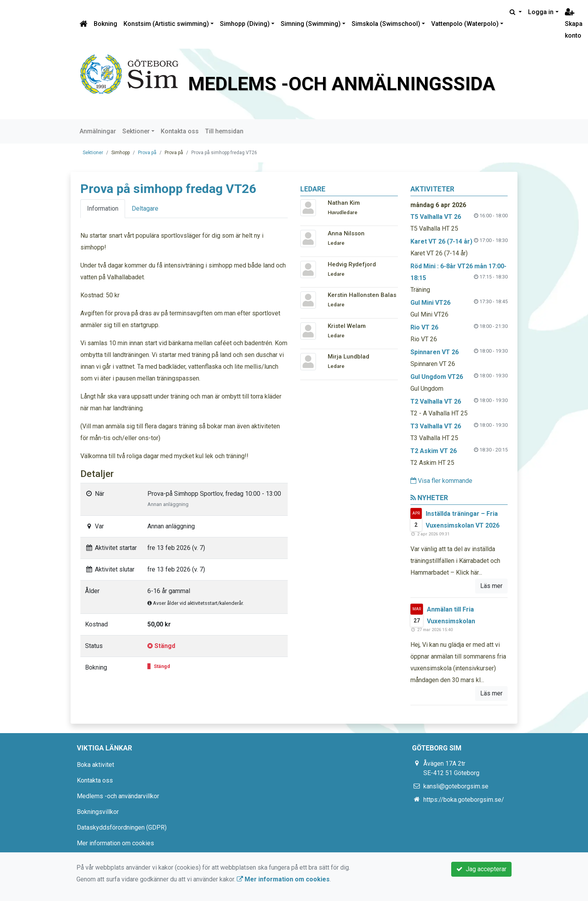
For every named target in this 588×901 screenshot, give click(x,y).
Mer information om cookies (115, 843)
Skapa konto (574, 24)
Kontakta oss (180, 131)
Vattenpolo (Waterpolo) (465, 24)
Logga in (541, 12)
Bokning (105, 24)
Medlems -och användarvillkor (118, 796)
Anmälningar (98, 131)
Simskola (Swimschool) (386, 24)
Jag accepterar (481, 869)
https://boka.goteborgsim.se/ (464, 800)
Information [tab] (103, 208)
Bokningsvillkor (98, 812)
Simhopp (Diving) (245, 24)
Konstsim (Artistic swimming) (166, 24)
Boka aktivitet (95, 765)
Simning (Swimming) (311, 24)
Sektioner (136, 131)
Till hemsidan (224, 131)
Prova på (147, 153)
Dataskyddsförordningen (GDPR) (122, 827)
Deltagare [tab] (145, 208)
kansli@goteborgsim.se (456, 786)
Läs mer (491, 586)
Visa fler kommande (441, 481)
